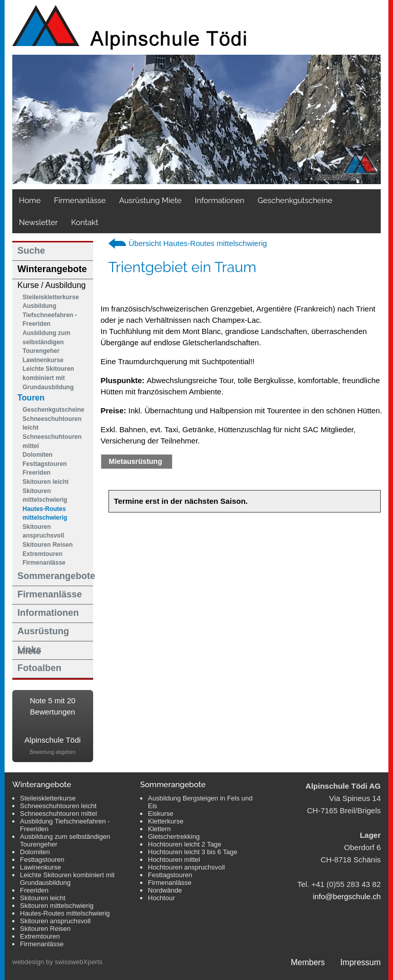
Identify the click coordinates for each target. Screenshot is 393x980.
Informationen (220, 201)
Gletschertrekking (174, 837)
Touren (31, 398)
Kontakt (85, 222)
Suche (31, 251)
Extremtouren (42, 554)
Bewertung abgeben (53, 752)
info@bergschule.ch (347, 896)
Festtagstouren (45, 464)
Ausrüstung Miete (150, 201)
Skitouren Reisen (48, 545)
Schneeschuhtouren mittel (52, 441)
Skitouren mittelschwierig (45, 496)
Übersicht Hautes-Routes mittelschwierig (198, 243)
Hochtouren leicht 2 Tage (185, 844)
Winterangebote (52, 269)
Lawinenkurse (43, 360)
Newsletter (38, 222)
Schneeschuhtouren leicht (52, 424)
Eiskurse (161, 814)
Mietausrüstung (136, 461)
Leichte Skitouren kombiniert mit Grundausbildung (48, 378)
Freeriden (37, 473)
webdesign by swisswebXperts (57, 962)
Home (30, 201)
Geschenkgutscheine (53, 410)
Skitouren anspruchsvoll (43, 531)
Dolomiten (38, 455)
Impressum (361, 962)
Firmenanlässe (80, 201)
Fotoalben (39, 668)
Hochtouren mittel (174, 860)
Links (29, 650)
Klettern (159, 829)
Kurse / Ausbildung (51, 285)
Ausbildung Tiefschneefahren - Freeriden (50, 315)
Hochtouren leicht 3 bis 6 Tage (193, 852)
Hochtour (161, 898)
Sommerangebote (55, 576)
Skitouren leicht (46, 482)
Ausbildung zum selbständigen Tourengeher (46, 342)
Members (308, 962)
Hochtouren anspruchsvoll (186, 867)
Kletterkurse (166, 821)
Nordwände (165, 890)
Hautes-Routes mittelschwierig (45, 514)
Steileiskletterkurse (51, 297)
